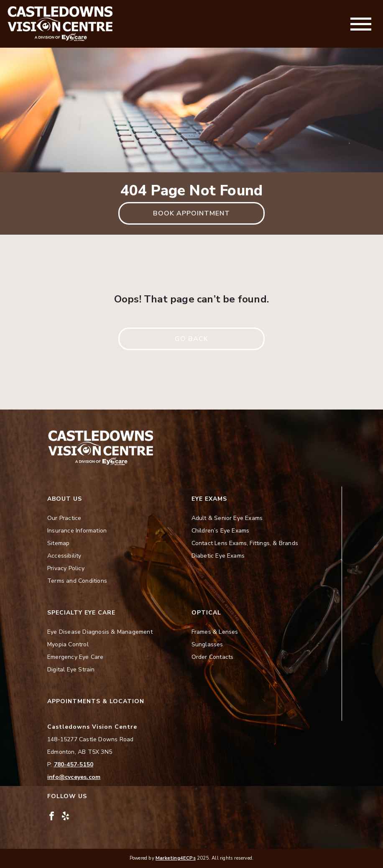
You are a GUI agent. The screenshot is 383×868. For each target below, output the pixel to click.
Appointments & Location (96, 701)
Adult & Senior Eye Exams (227, 518)
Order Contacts (213, 657)
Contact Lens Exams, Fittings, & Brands (245, 543)
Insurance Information (77, 531)
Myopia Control (68, 644)
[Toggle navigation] (361, 24)
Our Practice (64, 518)
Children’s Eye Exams (221, 531)
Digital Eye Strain (71, 670)
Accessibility (64, 556)
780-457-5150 (74, 764)
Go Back (191, 339)
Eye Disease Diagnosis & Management (100, 632)
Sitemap (58, 543)
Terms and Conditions (77, 581)
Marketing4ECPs (176, 858)
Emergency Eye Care (75, 657)
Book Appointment (191, 213)
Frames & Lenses (215, 632)
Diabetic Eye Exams (218, 556)
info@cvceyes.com (74, 777)
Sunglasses (207, 644)
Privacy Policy (66, 568)
